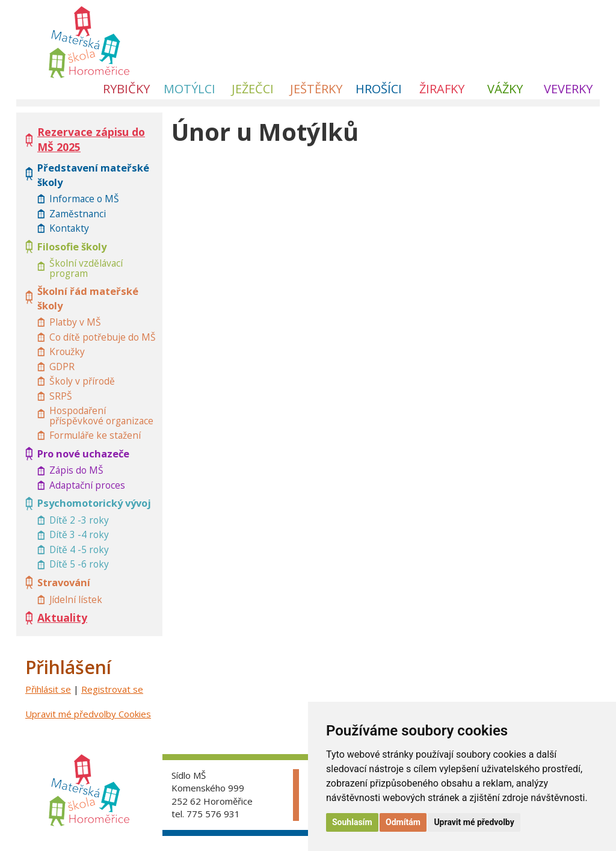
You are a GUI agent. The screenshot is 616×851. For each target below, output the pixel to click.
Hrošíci (379, 89)
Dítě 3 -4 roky (79, 535)
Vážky (505, 89)
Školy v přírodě (82, 381)
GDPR (62, 367)
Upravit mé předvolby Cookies (88, 714)
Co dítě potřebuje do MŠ (103, 337)
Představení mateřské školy (93, 175)
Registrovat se (112, 689)
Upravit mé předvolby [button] (474, 822)
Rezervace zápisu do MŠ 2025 (91, 139)
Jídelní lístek (76, 600)
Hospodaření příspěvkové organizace (101, 416)
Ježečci (253, 89)
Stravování (64, 582)
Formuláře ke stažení (95, 435)
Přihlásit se (48, 689)
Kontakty (69, 228)
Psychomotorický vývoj (94, 503)
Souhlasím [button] (352, 822)
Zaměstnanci (78, 214)
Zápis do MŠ (76, 470)
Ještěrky (316, 89)
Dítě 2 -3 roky (79, 520)
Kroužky (67, 352)
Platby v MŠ (75, 322)
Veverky (568, 89)
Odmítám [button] (403, 822)
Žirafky (442, 89)
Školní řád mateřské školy (88, 298)
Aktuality (62, 617)
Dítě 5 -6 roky (79, 564)
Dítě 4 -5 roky (79, 550)
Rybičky (126, 89)
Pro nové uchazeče (83, 453)
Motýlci (189, 89)
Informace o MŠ (84, 199)
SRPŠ (61, 396)
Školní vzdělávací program (86, 268)
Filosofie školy (72, 246)
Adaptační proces (87, 485)
